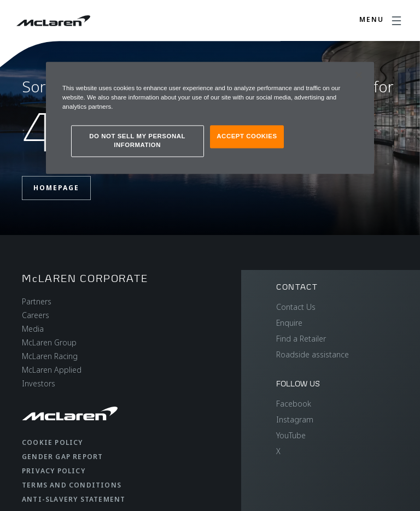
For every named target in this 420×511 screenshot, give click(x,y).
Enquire (289, 323)
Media (33, 329)
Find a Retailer (301, 339)
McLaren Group (49, 342)
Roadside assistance (313, 354)
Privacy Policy (54, 471)
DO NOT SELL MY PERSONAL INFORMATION (137, 141)
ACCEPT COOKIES (247, 137)
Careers (36, 315)
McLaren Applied (52, 370)
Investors (39, 383)
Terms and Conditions (72, 485)
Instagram (295, 419)
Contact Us (296, 307)
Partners (37, 301)
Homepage (56, 188)
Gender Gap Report (62, 457)
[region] (210, 118)
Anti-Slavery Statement (74, 499)
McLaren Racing (50, 356)
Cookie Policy (52, 442)
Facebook (294, 404)
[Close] (359, 75)
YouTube (291, 435)
